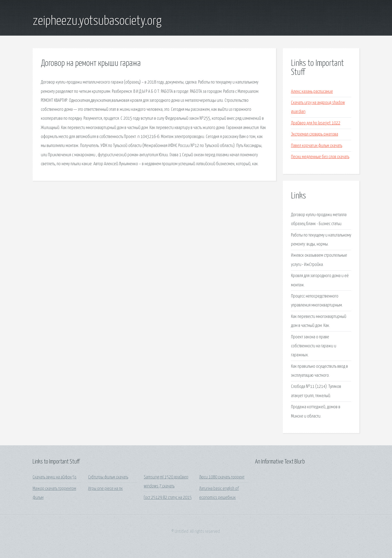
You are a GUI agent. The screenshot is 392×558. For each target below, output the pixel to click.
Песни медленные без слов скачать (320, 157)
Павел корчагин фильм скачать (317, 146)
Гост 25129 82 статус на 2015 (168, 498)
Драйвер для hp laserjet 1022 (316, 123)
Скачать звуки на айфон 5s (55, 477)
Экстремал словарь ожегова (315, 134)
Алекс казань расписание (312, 92)
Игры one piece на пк (105, 489)
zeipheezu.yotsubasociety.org (97, 21)
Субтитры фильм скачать (108, 477)
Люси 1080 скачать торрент (222, 477)
